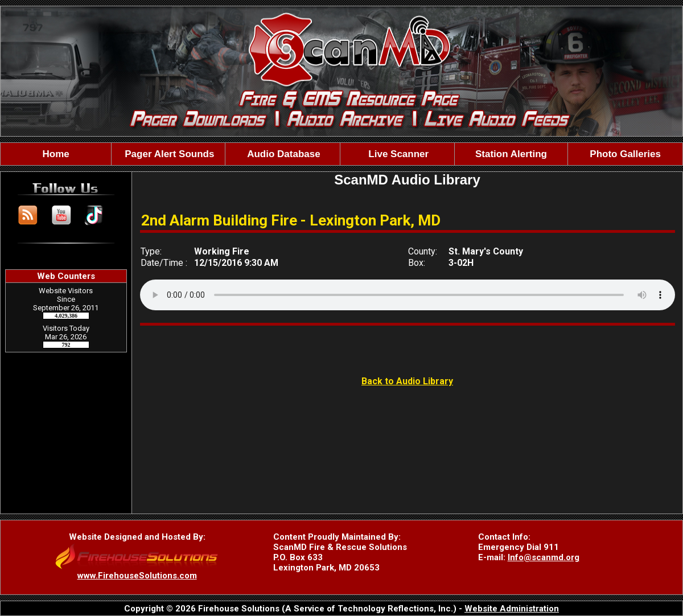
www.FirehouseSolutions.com (137, 576)
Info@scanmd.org (544, 557)
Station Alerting (511, 154)
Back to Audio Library (407, 381)
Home (56, 154)
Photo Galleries (625, 154)
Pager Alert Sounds (168, 154)
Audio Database (283, 154)
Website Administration (512, 609)
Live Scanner (398, 154)
